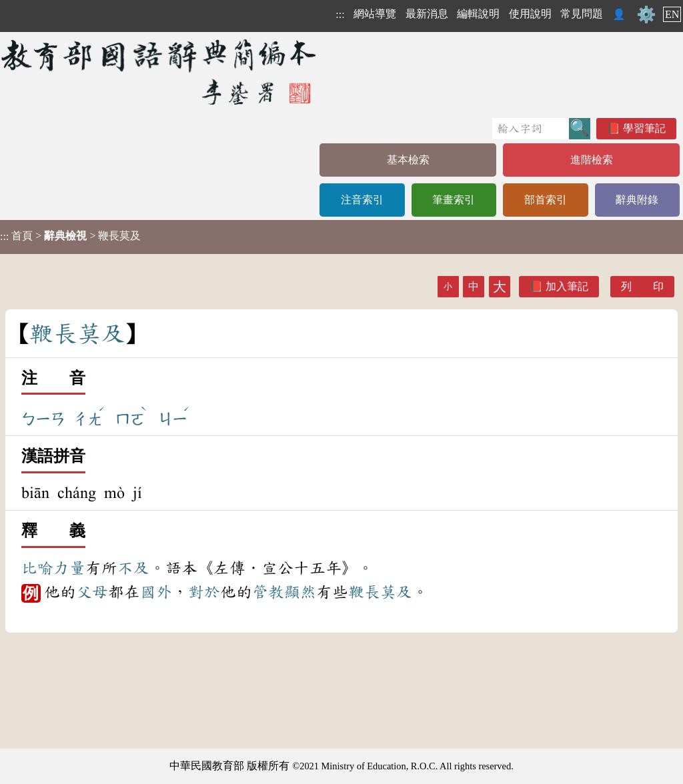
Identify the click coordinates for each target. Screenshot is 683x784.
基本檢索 (408, 160)
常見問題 (582, 14)
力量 (69, 568)
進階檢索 (592, 160)
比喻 (37, 568)
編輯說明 (478, 14)
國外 (156, 592)
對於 (204, 592)
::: (340, 14)
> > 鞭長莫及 (70, 236)
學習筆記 (644, 128)
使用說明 (530, 14)
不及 (133, 568)
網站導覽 (375, 14)
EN (672, 14)
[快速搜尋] (531, 129)
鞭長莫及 (380, 592)
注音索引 (362, 200)
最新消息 (427, 14)
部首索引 (546, 200)
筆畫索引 (454, 200)
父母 (92, 592)
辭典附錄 (637, 200)
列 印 (642, 286)
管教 (268, 592)
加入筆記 (567, 286)
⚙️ (646, 15)
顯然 (300, 592)
